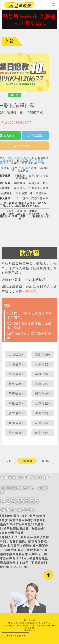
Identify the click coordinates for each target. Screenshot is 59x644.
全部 (9, 41)
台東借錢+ (43, 403)
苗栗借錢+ (16, 394)
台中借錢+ (43, 364)
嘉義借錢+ (43, 384)
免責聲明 (30, 628)
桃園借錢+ (16, 364)
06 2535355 (15, 636)
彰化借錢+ (43, 394)
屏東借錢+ (43, 413)
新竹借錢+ (16, 413)
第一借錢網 (30, 620)
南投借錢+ (16, 403)
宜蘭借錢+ (16, 423)
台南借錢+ (16, 374)
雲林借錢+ (16, 433)
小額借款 (6, 168)
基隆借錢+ (16, 384)
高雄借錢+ (43, 374)
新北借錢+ (43, 354)
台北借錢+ (16, 354)
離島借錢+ (43, 433)
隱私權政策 (30, 630)
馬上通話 (18, 135)
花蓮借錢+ (43, 423)
